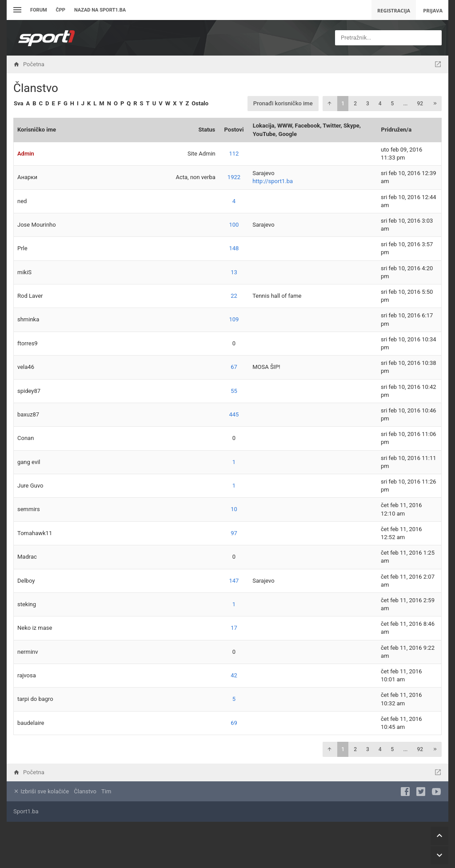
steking (27, 604)
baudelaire (31, 723)
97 (234, 533)
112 (234, 154)
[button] (329, 104)
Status (207, 130)
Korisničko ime (37, 130)
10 (234, 509)
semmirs (29, 509)
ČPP (61, 10)
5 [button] (393, 104)
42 (234, 675)
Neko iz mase (35, 628)
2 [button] (355, 104)
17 (234, 628)
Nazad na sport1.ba (100, 10)
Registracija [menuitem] (394, 10)
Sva (18, 103)
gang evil (29, 462)
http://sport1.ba (273, 181)
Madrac (27, 557)
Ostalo (200, 103)
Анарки (27, 177)
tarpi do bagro (35, 699)
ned (22, 201)
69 (234, 723)
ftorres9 (28, 343)
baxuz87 (28, 414)
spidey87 (29, 391)
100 (234, 225)
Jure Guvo (30, 486)
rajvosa (27, 675)
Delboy (26, 581)
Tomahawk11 (35, 533)
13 (234, 272)
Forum (39, 10)
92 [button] (420, 104)
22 (234, 296)
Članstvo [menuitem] (85, 791)
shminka (28, 319)
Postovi (234, 130)
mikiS (24, 272)
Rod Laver (30, 296)
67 (234, 367)
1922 (234, 177)
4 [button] (380, 104)
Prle (22, 248)
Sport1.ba (26, 811)
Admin (26, 154)
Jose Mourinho (37, 225)
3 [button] (368, 104)
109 (234, 319)
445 (234, 414)
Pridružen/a (397, 130)
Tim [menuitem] (106, 791)
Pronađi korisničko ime (283, 103)
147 (234, 581)
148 (234, 248)
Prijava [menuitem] (433, 10)
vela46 (26, 367)
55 (234, 391)
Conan (26, 438)
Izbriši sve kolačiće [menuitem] (41, 791)
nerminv (28, 652)
